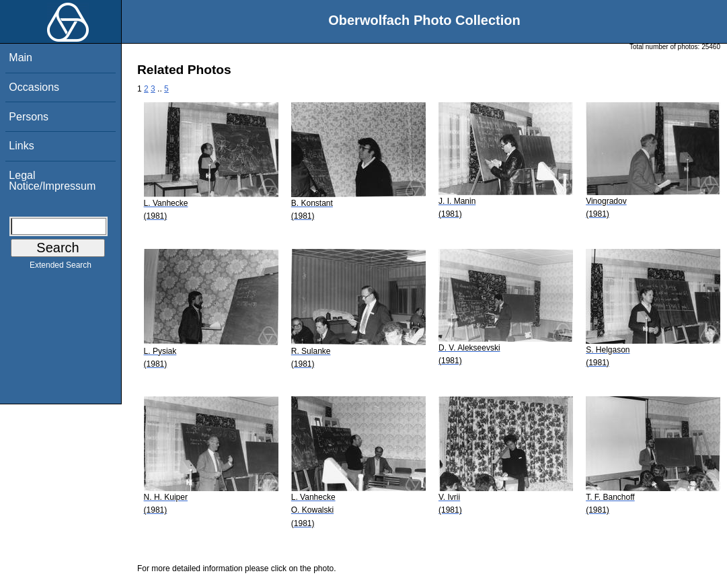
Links (21, 146)
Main (21, 58)
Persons (29, 117)
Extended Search (61, 268)
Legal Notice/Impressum (52, 181)
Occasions (34, 87)
